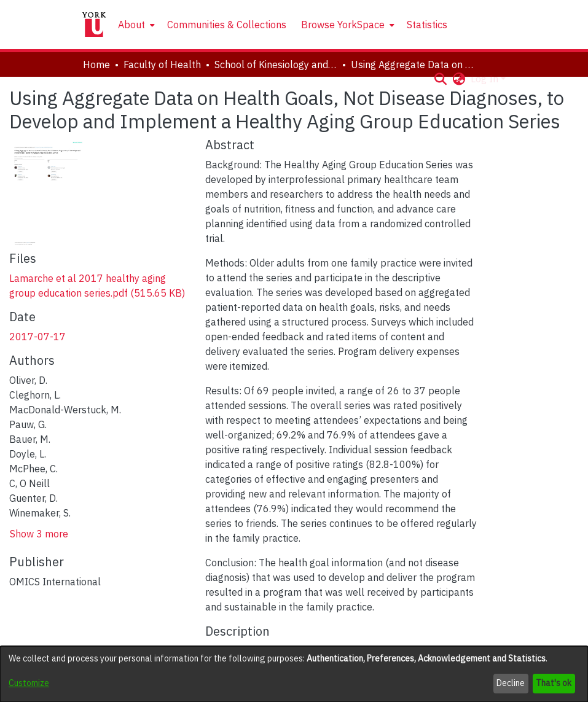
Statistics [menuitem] (427, 25)
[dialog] (294, 674)
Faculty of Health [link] (162, 64)
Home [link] (96, 64)
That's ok (554, 683)
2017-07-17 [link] (37, 337)
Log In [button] (486, 79)
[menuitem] (135, 25)
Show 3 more (39, 534)
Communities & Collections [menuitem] (227, 25)
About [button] (131, 25)
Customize (29, 683)
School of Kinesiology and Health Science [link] (276, 64)
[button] (441, 79)
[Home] (94, 25)
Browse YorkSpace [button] (343, 25)
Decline (511, 683)
